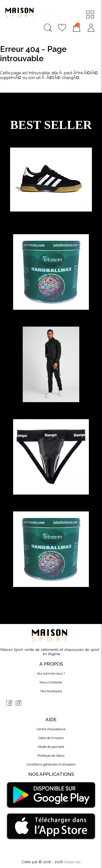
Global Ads (72, 862)
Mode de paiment (51, 747)
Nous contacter (51, 682)
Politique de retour (51, 756)
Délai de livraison (51, 738)
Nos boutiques (51, 691)
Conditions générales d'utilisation (51, 764)
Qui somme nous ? (51, 673)
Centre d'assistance (51, 729)
